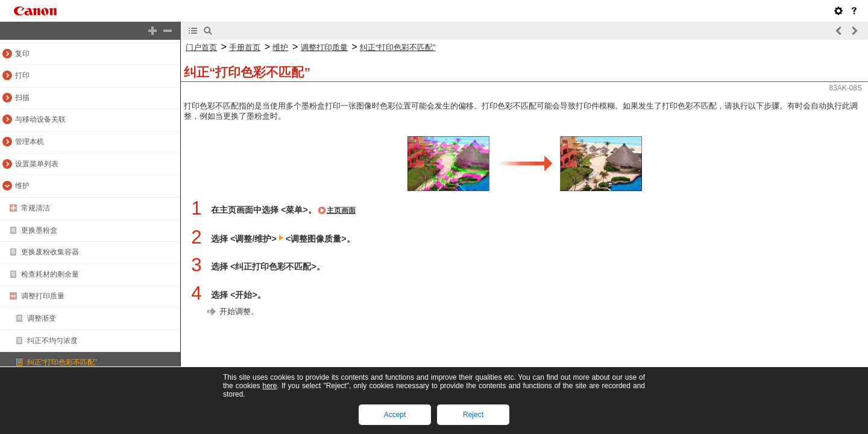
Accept (395, 415)
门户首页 (201, 47)
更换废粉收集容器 (50, 252)
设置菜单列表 (37, 164)
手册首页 (245, 47)
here (269, 386)
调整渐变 (42, 318)
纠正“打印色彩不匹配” (62, 362)
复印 (22, 54)
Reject (473, 415)
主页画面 (341, 210)
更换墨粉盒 (39, 230)
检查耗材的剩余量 (50, 274)
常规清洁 (36, 208)
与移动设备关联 (40, 119)
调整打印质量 (43, 296)
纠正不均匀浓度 (52, 341)
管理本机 (30, 142)
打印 (22, 75)
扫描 (22, 98)
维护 (22, 186)
